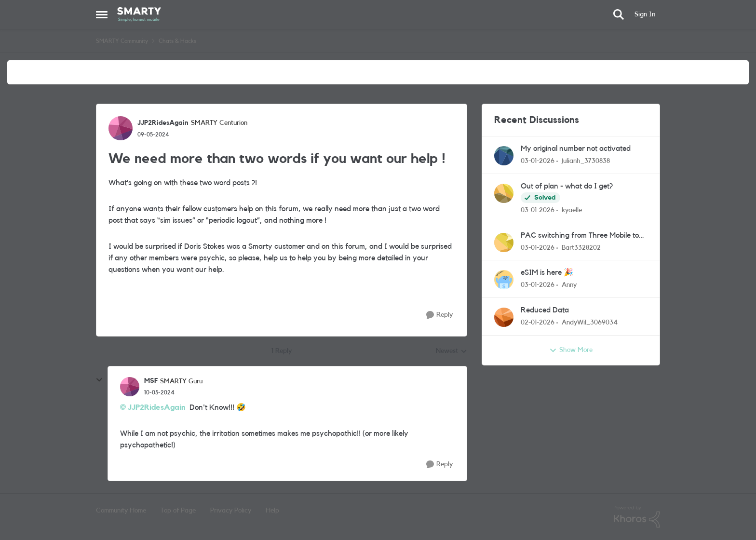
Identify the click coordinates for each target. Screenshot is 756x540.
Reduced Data (545, 310)
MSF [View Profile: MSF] (151, 381)
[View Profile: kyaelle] (504, 193)
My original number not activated (576, 148)
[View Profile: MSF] (130, 387)
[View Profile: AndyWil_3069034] (504, 317)
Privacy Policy (231, 511)
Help (272, 511)
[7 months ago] (538, 161)
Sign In (645, 14)
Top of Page (178, 511)
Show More (571, 351)
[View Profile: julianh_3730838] (504, 156)
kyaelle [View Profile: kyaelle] (572, 210)
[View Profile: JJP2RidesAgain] (121, 128)
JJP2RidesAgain (157, 407)
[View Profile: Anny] (504, 280)
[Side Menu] (102, 14)
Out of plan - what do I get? (567, 186)
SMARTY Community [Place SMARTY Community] (122, 41)
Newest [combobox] (452, 352)
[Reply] (439, 315)
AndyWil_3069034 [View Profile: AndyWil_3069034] (590, 323)
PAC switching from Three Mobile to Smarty (580, 236)
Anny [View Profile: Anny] (569, 285)
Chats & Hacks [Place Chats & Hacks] (177, 41)
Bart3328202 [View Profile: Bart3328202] (581, 247)
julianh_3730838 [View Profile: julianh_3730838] (586, 161)
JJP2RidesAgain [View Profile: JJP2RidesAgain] (163, 123)
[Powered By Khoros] (637, 517)
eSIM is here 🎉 (547, 272)
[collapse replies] (99, 380)
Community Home (121, 511)
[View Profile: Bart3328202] (504, 243)
